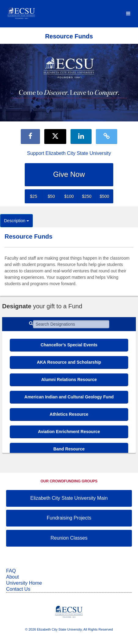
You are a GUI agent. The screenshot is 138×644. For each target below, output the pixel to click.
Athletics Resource (69, 414)
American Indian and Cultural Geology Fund (69, 397)
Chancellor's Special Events (69, 345)
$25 (33, 196)
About (13, 577)
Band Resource (69, 449)
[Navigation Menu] (128, 14)
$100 (69, 196)
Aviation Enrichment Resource (69, 432)
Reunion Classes (69, 538)
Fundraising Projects (69, 518)
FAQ (11, 571)
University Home (24, 583)
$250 (87, 196)
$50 (51, 196)
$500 (104, 196)
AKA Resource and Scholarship (69, 362)
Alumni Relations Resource (69, 380)
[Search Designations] (71, 324)
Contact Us (18, 589)
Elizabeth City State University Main (69, 498)
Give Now (69, 174)
